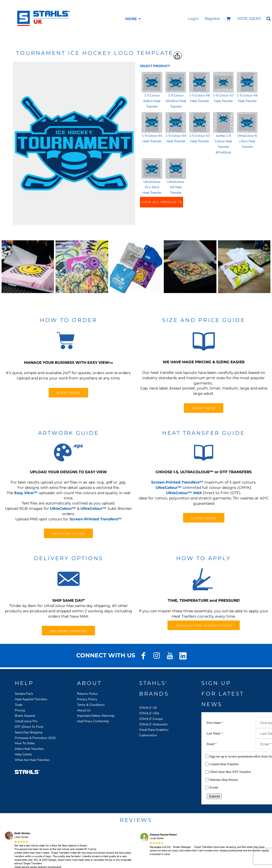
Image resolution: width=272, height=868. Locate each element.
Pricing (20, 710)
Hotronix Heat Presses (224, 780)
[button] (228, 19)
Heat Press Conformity (93, 721)
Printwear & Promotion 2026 (35, 738)
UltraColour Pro (26, 721)
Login (193, 19)
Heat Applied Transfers (31, 699)
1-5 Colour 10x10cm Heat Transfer (176, 101)
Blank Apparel (25, 716)
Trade (19, 705)
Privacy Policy (87, 699)
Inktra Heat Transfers (29, 749)
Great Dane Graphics (154, 730)
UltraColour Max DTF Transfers (230, 772)
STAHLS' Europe (151, 719)
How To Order (25, 743)
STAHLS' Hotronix (152, 724)
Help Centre (23, 754)
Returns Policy (87, 694)
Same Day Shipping (29, 732)
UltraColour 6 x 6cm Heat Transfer (247, 141)
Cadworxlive (148, 735)
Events (214, 787)
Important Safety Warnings (96, 716)
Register (212, 19)
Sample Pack (24, 694)
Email (212, 744)
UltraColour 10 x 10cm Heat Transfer (152, 187)
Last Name (215, 733)
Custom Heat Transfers (224, 764)
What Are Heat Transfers (32, 760)
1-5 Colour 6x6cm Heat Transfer (152, 101)
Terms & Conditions (91, 705)
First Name (215, 723)
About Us (84, 710)
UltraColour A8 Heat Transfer (176, 187)
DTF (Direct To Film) (29, 727)
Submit (214, 796)
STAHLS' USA (149, 713)
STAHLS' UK (148, 708)
